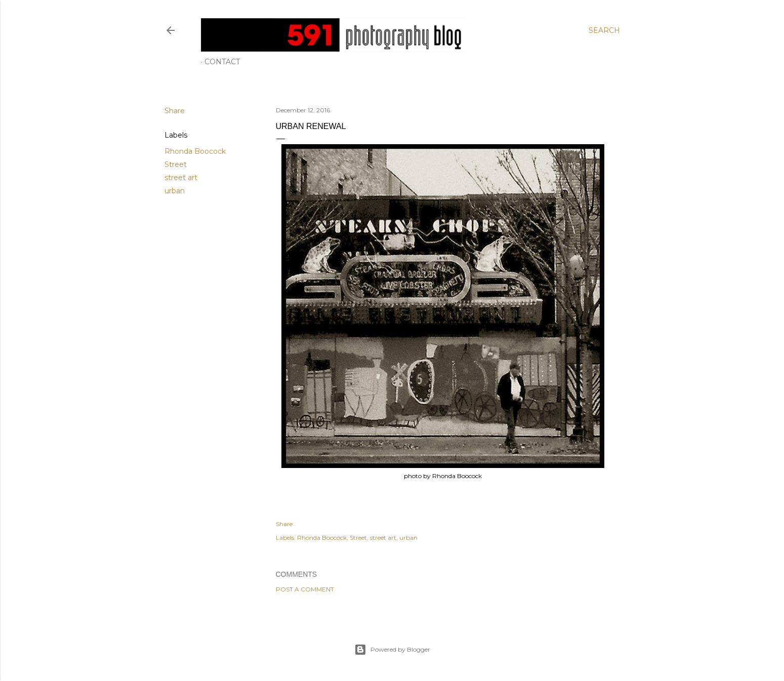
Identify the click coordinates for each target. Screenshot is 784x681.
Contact (222, 62)
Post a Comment (305, 589)
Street (176, 164)
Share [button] (175, 111)
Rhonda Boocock (195, 151)
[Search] (604, 30)
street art (181, 178)
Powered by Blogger (392, 650)
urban (175, 191)
